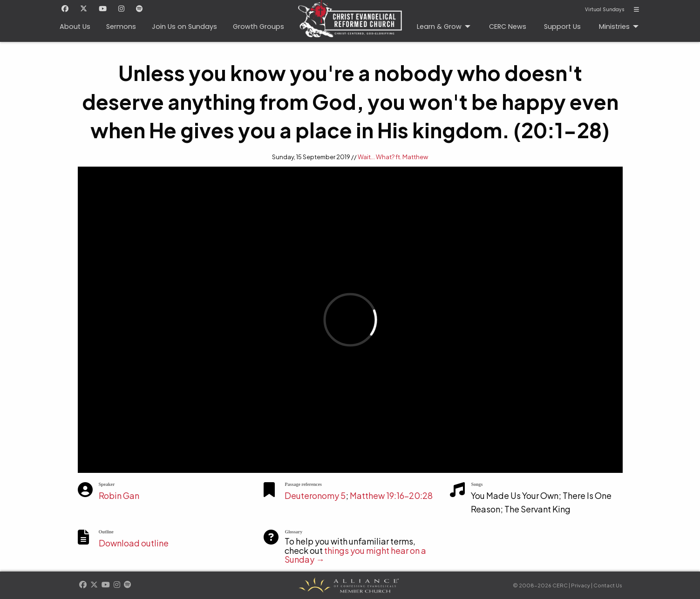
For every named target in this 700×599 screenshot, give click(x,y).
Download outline (134, 543)
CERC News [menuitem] (508, 27)
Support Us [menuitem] (562, 27)
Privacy (581, 585)
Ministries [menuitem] (614, 27)
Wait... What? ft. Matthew (393, 157)
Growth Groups (258, 27)
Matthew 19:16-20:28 (391, 495)
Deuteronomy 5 (315, 495)
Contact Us (608, 585)
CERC (347, 14)
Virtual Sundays (605, 10)
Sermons (121, 27)
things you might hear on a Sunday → (355, 555)
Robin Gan (119, 495)
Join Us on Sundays (184, 27)
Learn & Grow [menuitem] (439, 27)
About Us (75, 27)
